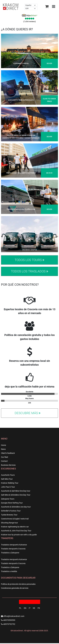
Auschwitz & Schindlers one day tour (16, 507)
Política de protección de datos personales (18, 584)
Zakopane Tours (8, 499)
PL (20, 608)
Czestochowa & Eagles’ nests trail (15, 519)
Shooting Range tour (10, 523)
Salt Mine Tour (7, 479)
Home (3, 445)
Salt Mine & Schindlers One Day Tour (16, 495)
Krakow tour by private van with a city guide (19, 535)
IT (30, 608)
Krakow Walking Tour (10, 483)
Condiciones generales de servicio (15, 588)
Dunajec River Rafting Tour (12, 503)
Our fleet (5, 457)
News (3, 449)
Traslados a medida (9, 571)
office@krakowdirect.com (13, 616)
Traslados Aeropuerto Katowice (14, 545)
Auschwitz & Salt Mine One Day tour (16, 491)
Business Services (8, 465)
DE (34, 608)
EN (25, 608)
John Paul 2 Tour (8, 487)
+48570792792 (8, 624)
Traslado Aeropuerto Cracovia (13, 549)
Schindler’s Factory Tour (11, 511)
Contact (4, 461)
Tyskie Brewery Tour (9, 515)
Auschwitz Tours (8, 475)
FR (39, 608)
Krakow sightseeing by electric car (15, 527)
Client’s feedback (8, 453)
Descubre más (28, 413)
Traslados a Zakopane (10, 553)
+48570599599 (8, 620)
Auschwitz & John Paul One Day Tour (16, 531)
